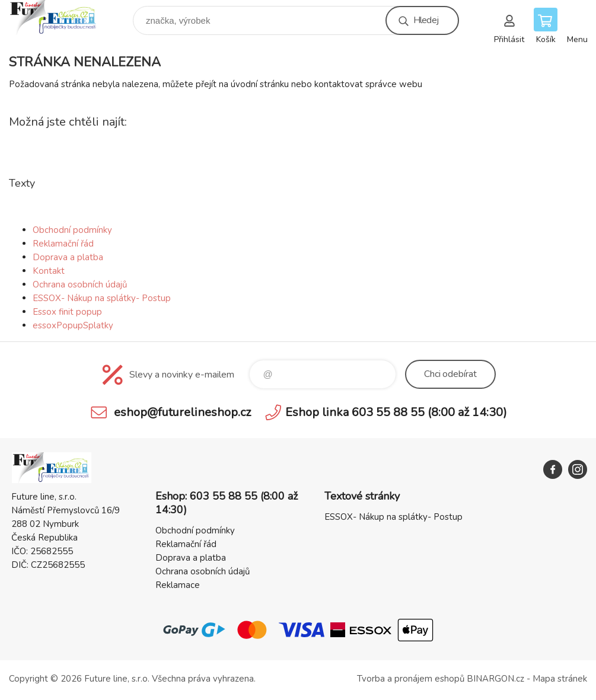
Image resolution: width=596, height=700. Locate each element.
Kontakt (49, 271)
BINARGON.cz (495, 679)
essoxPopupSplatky (73, 325)
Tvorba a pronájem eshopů (411, 679)
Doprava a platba (68, 257)
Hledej (426, 20)
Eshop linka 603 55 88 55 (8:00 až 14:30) (396, 412)
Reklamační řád (63, 244)
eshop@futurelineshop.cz (182, 412)
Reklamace (178, 585)
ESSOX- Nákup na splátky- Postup (102, 298)
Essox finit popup (67, 312)
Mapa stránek (560, 679)
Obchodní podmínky (72, 230)
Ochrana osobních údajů (80, 285)
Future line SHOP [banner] (61, 17)
